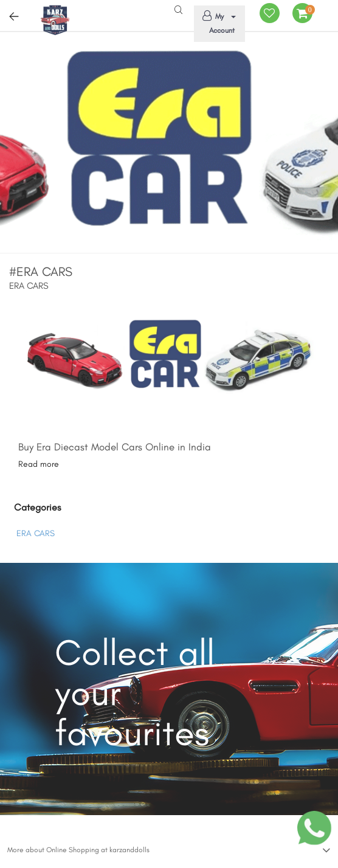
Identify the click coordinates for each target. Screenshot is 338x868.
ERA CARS (36, 533)
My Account (217, 22)
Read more (39, 464)
